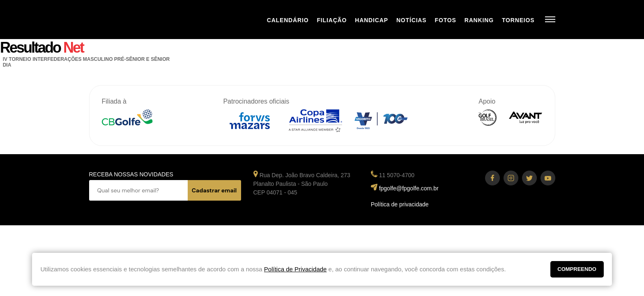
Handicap (371, 20)
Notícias (412, 20)
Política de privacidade (400, 204)
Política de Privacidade (296, 269)
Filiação (332, 20)
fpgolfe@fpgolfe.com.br (409, 188)
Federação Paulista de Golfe (133, 20)
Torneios (518, 20)
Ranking (479, 20)
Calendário (288, 20)
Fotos (446, 20)
